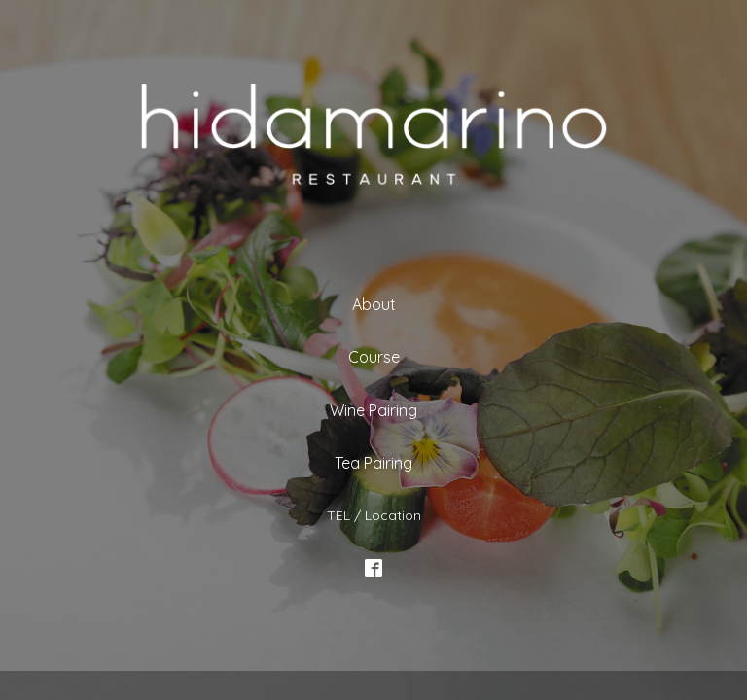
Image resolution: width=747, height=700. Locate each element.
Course (374, 357)
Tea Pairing (373, 463)
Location (393, 514)
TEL (338, 514)
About (374, 304)
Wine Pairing (373, 410)
